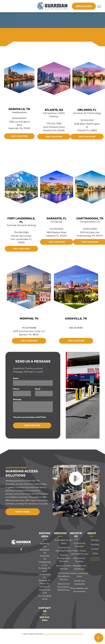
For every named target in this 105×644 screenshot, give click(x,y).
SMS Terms (59, 634)
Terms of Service (70, 634)
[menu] (99, 7)
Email (38, 389)
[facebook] (21, 550)
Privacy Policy (48, 634)
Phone (16, 389)
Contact (81, 634)
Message (17, 399)
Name (16, 378)
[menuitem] (64, 542)
